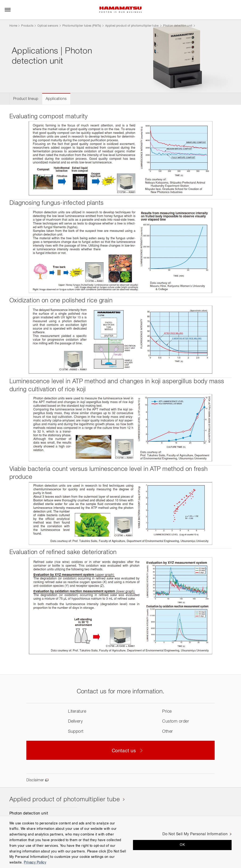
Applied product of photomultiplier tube (132, 26)
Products (27, 26)
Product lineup (26, 99)
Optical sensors (48, 26)
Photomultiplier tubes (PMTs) (82, 26)
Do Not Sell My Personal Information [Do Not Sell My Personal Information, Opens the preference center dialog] (195, 834)
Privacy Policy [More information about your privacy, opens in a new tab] (35, 863)
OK (182, 845)
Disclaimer (35, 780)
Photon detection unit (178, 26)
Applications (56, 99)
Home (13, 26)
